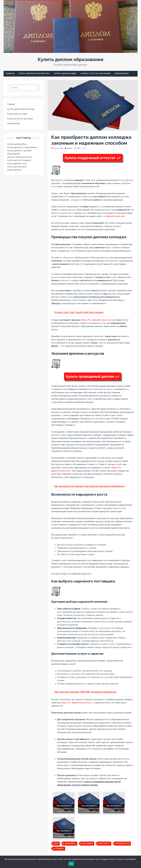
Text (79, 148)
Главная (10, 74)
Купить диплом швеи (65, 74)
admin (70, 148)
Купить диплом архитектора (34, 74)
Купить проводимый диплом (90, 376)
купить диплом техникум (19, 160)
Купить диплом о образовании (22, 147)
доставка (88, 844)
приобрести (123, 844)
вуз (57, 844)
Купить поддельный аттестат (90, 158)
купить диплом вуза (17, 167)
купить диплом (14, 170)
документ (70, 844)
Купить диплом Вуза (17, 144)
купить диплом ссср (17, 163)
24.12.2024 (58, 148)
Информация (122, 74)
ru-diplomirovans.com (114, 216)
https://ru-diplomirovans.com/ (97, 320)
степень (59, 849)
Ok (71, 864)
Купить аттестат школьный (96, 74)
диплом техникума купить (20, 157)
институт (105, 844)
